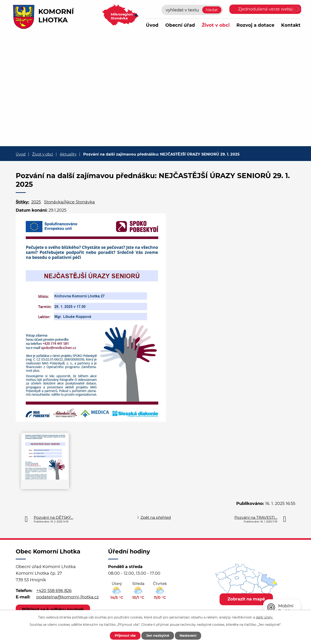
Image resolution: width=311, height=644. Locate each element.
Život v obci (216, 25)
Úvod (152, 25)
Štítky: (22, 202)
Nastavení (188, 636)
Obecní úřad (180, 25)
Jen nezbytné (158, 636)
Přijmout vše (125, 636)
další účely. (264, 617)
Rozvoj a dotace (255, 25)
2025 (36, 202)
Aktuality (68, 154)
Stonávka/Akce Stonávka (69, 202)
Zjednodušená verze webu (265, 9)
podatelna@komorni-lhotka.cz (67, 597)
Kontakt (291, 25)
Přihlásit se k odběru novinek (53, 610)
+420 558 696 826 (54, 591)
